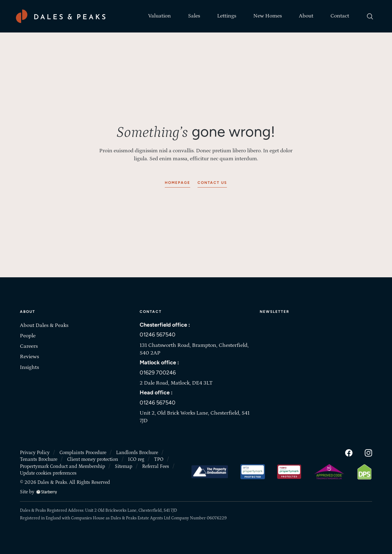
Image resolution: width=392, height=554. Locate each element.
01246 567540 (158, 334)
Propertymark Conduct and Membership (62, 465)
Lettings (227, 16)
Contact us (212, 183)
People (28, 336)
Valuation (160, 16)
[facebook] (349, 452)
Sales (194, 16)
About (306, 16)
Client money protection (93, 458)
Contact (340, 16)
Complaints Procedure (83, 452)
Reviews (29, 357)
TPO (159, 458)
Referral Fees (156, 465)
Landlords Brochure (137, 452)
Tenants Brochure (39, 458)
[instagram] (368, 452)
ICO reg (136, 458)
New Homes (268, 16)
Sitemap (124, 465)
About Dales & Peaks (44, 325)
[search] (370, 16)
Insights (29, 367)
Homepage (177, 183)
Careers (29, 346)
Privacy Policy (35, 452)
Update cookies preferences (48, 472)
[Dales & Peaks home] (61, 16)
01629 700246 (158, 372)
